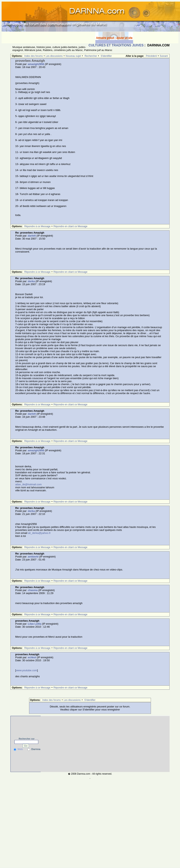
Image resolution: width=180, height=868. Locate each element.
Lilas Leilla (34, 624)
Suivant (164, 56)
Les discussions (54, 56)
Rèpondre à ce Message (37, 226)
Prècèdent (151, 56)
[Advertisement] (49, 38)
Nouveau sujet (73, 56)
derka (31, 281)
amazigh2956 (36, 64)
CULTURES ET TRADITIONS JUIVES (116, 45)
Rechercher (91, 56)
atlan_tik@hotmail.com (28, 484)
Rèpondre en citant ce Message (70, 226)
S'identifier (106, 56)
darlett (32, 236)
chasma (33, 590)
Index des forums (33, 56)
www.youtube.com (27, 670)
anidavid (33, 557)
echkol (32, 657)
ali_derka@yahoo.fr (39, 533)
